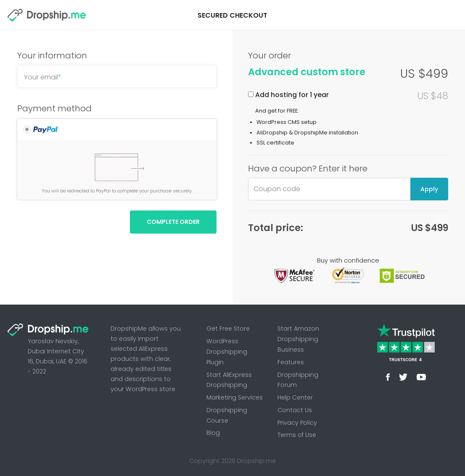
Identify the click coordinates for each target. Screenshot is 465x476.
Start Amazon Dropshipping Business (298, 339)
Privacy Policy (297, 423)
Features (291, 362)
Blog (213, 433)
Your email (43, 77)
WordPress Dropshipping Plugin (227, 352)
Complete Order (173, 222)
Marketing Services (235, 397)
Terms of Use (297, 435)
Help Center (295, 397)
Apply (429, 189)
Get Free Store (228, 329)
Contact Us (295, 410)
